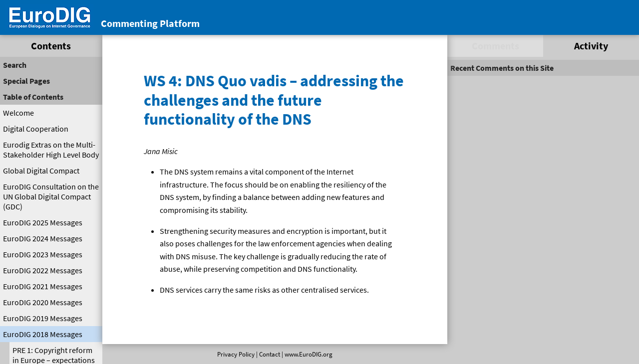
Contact (270, 354)
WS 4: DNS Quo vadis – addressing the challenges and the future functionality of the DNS (274, 100)
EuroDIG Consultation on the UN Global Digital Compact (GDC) (51, 196)
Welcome (18, 113)
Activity (591, 46)
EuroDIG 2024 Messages (43, 238)
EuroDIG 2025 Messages (43, 222)
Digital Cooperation (36, 129)
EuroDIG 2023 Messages (43, 254)
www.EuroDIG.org (309, 354)
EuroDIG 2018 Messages (43, 334)
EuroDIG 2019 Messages (43, 318)
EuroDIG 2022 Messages (43, 270)
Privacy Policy (236, 354)
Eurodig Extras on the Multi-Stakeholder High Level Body (51, 150)
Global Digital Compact (41, 171)
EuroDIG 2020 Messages (43, 302)
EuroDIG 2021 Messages (43, 286)
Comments (495, 46)
